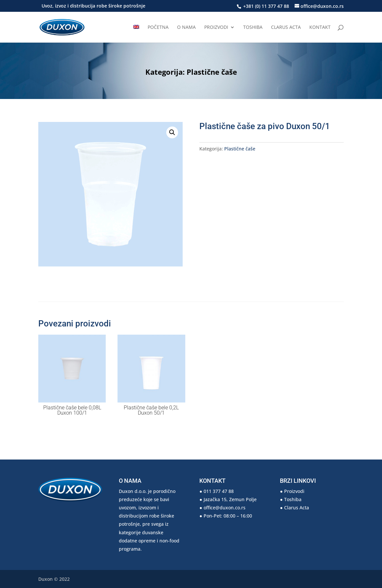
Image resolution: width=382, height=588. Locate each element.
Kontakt (320, 28)
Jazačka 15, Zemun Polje (230, 499)
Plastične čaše (212, 72)
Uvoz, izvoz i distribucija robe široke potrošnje (93, 6)
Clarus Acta (286, 28)
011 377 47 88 (219, 491)
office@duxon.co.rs (225, 508)
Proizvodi (216, 28)
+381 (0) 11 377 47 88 (265, 6)
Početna (158, 28)
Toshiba (253, 28)
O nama (186, 28)
